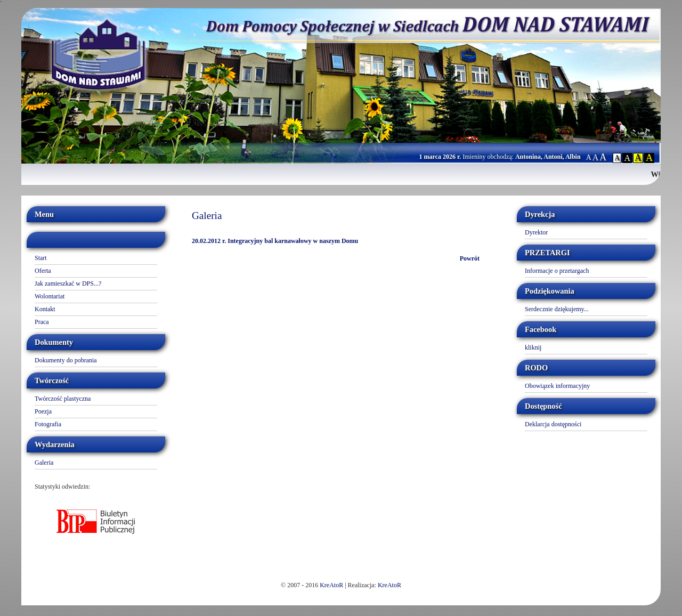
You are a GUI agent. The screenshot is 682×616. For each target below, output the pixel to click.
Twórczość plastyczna (63, 399)
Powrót (470, 258)
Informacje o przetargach (557, 271)
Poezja (43, 411)
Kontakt (45, 309)
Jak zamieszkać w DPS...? (68, 283)
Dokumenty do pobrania (66, 360)
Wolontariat (50, 296)
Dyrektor (536, 232)
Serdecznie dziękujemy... (557, 309)
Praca (42, 322)
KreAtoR (331, 585)
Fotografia (48, 424)
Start (41, 258)
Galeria (44, 463)
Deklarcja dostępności (553, 424)
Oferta (43, 271)
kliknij (533, 347)
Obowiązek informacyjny (557, 386)
